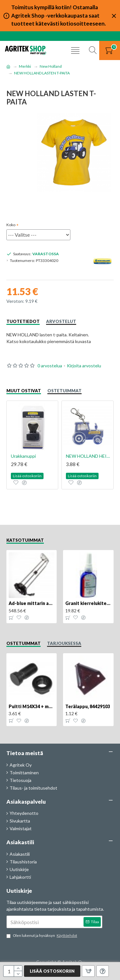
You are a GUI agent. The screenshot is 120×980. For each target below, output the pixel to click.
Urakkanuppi (23, 456)
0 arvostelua (50, 366)
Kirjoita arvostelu (84, 366)
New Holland (51, 66)
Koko (11, 225)
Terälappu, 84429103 (88, 706)
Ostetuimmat (64, 391)
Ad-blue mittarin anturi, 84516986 (32, 603)
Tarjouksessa (64, 643)
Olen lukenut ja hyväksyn (42, 936)
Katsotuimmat (25, 540)
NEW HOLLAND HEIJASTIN (89, 456)
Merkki (25, 66)
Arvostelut (61, 321)
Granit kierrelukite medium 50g (88, 603)
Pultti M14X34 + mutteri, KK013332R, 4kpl (32, 706)
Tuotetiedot (23, 321)
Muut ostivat (24, 391)
